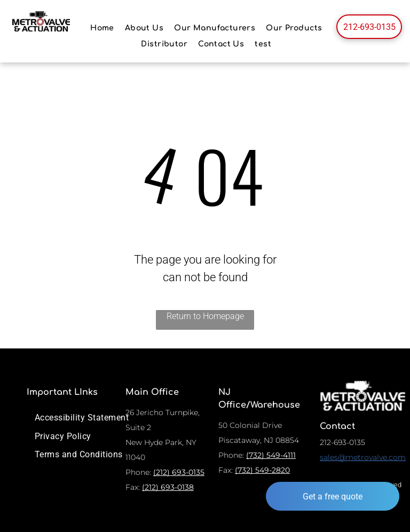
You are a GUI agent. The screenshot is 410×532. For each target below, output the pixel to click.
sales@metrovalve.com (363, 457)
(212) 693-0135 (179, 472)
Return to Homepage (205, 316)
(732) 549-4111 (271, 455)
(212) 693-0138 (168, 487)
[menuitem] (102, 28)
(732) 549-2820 (262, 470)
